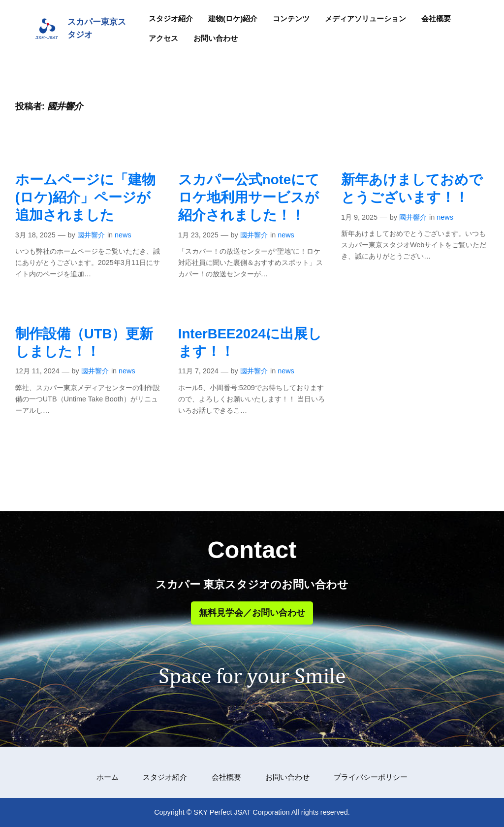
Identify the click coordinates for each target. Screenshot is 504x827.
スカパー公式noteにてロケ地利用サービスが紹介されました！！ (249, 197)
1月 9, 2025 (359, 217)
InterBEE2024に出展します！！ (250, 343)
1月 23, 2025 (198, 235)
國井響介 (91, 235)
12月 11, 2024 (37, 371)
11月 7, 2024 (198, 371)
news (123, 235)
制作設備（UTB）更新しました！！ (84, 343)
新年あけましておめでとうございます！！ (412, 188)
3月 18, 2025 (35, 235)
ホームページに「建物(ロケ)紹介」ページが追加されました (85, 197)
